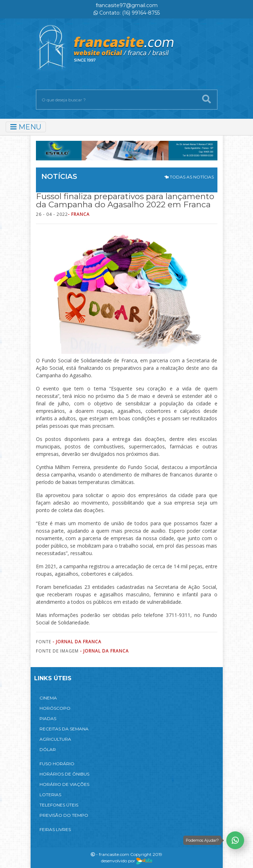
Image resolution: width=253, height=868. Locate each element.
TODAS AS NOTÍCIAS (189, 177)
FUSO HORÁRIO (57, 764)
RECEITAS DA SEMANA (64, 729)
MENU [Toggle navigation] (26, 127)
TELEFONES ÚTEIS (59, 805)
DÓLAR (48, 749)
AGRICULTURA (55, 739)
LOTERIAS (50, 795)
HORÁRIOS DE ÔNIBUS (64, 774)
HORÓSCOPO (55, 708)
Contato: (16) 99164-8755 (127, 13)
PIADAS (48, 718)
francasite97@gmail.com (127, 5)
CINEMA (48, 698)
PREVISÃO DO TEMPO (64, 815)
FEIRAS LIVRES (55, 829)
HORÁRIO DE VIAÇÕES (64, 784)
